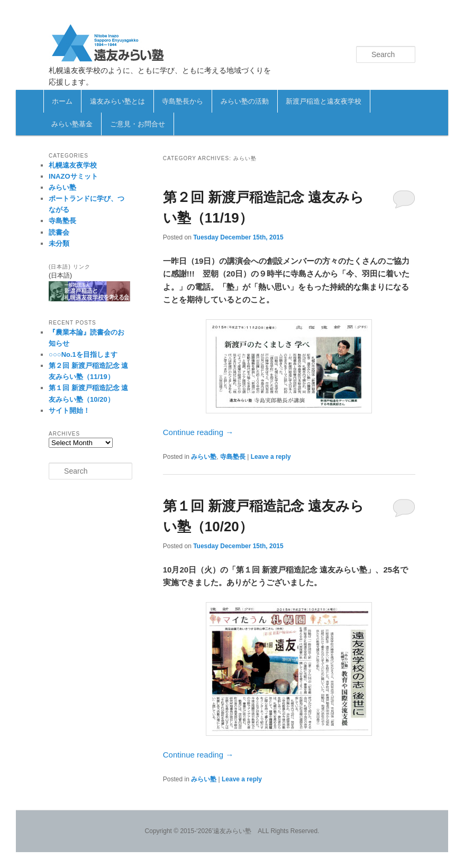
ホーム (62, 101)
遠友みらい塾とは (117, 101)
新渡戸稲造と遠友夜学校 (324, 101)
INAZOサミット (73, 176)
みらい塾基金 (72, 124)
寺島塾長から (183, 101)
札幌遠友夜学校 (73, 165)
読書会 (59, 232)
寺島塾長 (233, 457)
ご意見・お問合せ (138, 124)
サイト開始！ (69, 410)
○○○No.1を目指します (83, 354)
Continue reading (198, 432)
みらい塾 (204, 457)
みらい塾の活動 (245, 101)
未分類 (59, 243)
